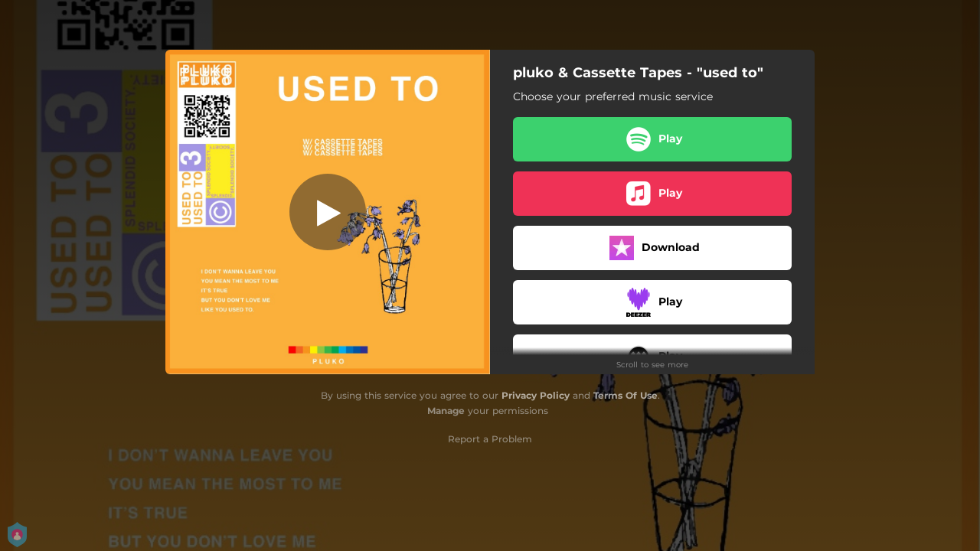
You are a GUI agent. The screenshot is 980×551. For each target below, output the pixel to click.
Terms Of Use (626, 395)
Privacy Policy (536, 395)
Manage (446, 411)
